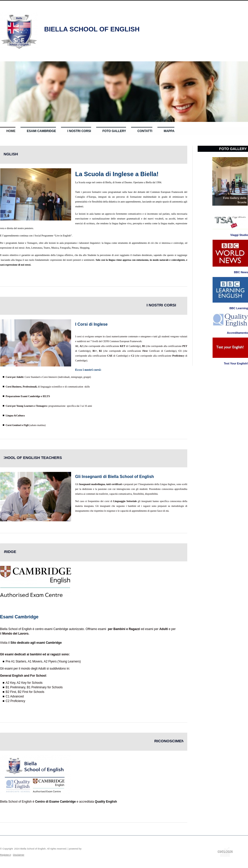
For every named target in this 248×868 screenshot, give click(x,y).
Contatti (145, 131)
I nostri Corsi (79, 131)
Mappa (169, 131)
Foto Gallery (114, 131)
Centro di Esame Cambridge (55, 802)
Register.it (5, 855)
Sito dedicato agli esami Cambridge (36, 643)
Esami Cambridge (41, 131)
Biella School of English (92, 29)
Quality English (106, 802)
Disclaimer (19, 855)
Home (11, 131)
